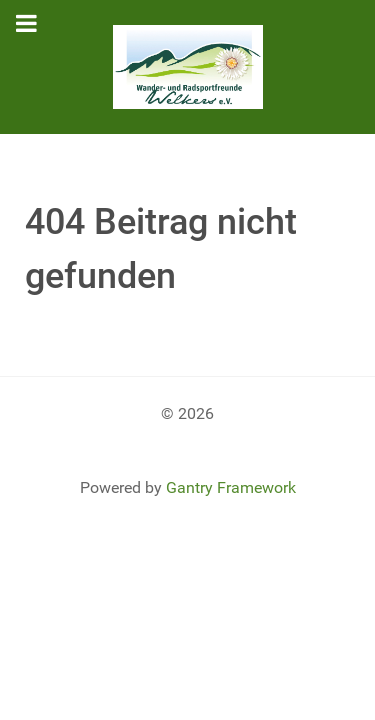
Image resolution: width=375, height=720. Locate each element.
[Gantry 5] (187, 67)
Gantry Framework (231, 487)
